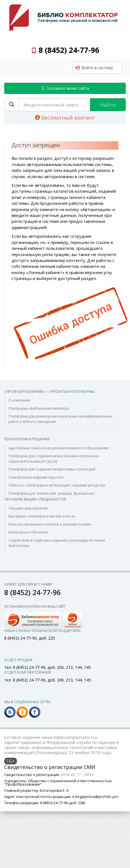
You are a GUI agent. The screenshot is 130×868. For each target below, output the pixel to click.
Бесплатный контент (65, 118)
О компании (19, 400)
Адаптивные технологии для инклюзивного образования (58, 448)
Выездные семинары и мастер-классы (42, 516)
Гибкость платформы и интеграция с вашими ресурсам (57, 485)
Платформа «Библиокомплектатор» (39, 408)
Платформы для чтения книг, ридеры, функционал (52, 493)
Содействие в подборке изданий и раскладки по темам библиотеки (57, 543)
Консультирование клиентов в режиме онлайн (50, 524)
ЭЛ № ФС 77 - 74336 (77, 775)
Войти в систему (94, 68)
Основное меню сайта (65, 88)
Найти (108, 105)
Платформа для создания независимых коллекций (52, 469)
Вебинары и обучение (28, 532)
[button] (43, 619)
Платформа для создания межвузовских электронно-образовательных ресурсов (54, 458)
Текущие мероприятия (28, 508)
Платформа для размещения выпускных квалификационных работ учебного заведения (60, 419)
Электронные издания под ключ (36, 477)
